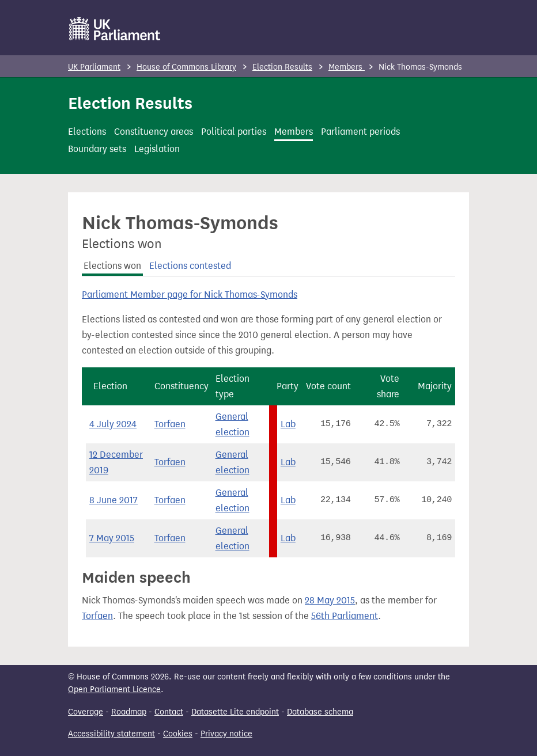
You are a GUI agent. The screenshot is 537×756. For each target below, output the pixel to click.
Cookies (178, 734)
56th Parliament (345, 616)
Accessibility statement (111, 734)
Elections (87, 132)
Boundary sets (97, 149)
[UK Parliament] (115, 29)
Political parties (234, 132)
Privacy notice (226, 734)
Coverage (86, 712)
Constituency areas (154, 132)
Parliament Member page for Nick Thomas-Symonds (190, 295)
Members (347, 67)
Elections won (112, 266)
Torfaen (170, 424)
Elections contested (190, 266)
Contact (169, 712)
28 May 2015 (330, 600)
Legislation (157, 149)
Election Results (282, 67)
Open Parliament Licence (114, 689)
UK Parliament (94, 67)
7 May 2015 (112, 538)
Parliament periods (360, 132)
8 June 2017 (114, 500)
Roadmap (129, 712)
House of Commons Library (186, 67)
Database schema (320, 712)
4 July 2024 (113, 424)
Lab (288, 424)
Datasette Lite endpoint (235, 712)
